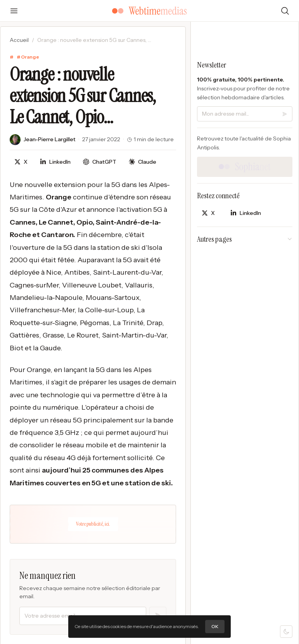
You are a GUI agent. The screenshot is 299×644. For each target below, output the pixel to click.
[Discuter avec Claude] (143, 162)
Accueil (19, 40)
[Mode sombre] (286, 632)
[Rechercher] (285, 11)
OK (215, 626)
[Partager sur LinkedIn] (55, 162)
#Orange (28, 57)
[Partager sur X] (21, 162)
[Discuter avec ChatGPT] (100, 162)
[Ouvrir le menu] (14, 11)
